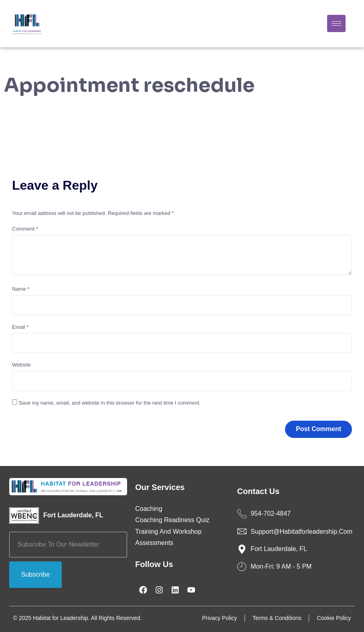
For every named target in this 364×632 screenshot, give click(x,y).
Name (21, 289)
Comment (25, 229)
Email (20, 327)
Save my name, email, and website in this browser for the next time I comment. (110, 403)
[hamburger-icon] (336, 23)
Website (21, 365)
